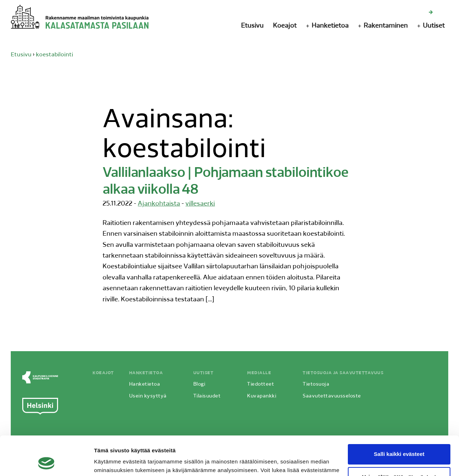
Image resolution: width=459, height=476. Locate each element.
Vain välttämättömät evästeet (399, 440)
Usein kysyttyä (148, 396)
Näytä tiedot (110, 462)
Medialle (259, 373)
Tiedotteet (261, 384)
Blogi (199, 384)
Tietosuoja (316, 384)
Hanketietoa (330, 26)
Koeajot (285, 26)
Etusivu (252, 26)
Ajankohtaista (159, 204)
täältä (101, 442)
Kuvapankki (262, 396)
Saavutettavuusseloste (332, 396)
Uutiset (434, 26)
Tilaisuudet (207, 396)
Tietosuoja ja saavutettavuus (343, 373)
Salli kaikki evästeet (399, 417)
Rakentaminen (386, 26)
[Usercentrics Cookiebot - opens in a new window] (46, 462)
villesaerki (200, 204)
